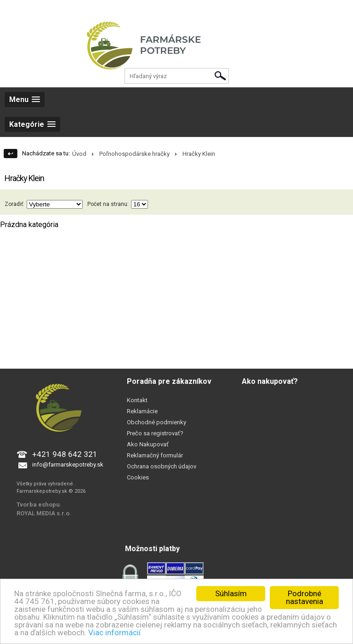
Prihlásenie (14, 9)
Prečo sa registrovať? (155, 433)
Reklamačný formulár (155, 455)
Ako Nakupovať (148, 444)
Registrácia (49, 9)
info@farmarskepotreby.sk (68, 464)
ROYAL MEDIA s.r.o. (44, 513)
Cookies (138, 477)
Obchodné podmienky (157, 422)
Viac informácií (114, 633)
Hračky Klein (199, 154)
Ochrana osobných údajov (162, 466)
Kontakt (137, 400)
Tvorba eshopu (38, 504)
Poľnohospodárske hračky (134, 154)
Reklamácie (142, 411)
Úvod (79, 154)
